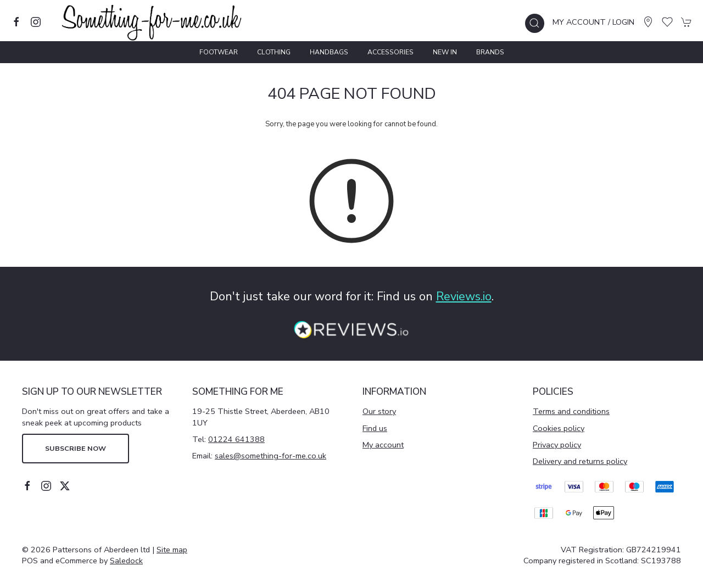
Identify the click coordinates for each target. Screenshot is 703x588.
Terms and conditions (571, 411)
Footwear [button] (219, 52)
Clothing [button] (274, 52)
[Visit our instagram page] (36, 22)
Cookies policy (559, 428)
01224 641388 (236, 439)
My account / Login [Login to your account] (593, 22)
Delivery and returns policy (580, 461)
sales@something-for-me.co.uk (270, 456)
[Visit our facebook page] (16, 22)
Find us (375, 428)
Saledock (126, 561)
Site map (172, 550)
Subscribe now (76, 448)
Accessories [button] (390, 52)
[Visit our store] (648, 22)
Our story (379, 411)
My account (383, 445)
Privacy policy (557, 445)
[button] (535, 23)
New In (445, 52)
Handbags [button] (329, 52)
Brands (490, 52)
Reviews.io (464, 296)
